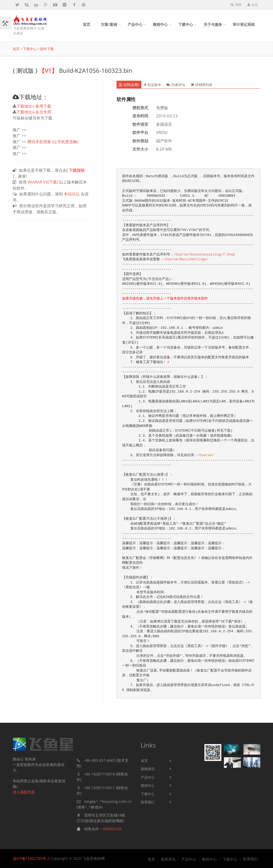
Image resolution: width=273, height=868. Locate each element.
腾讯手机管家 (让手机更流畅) (53, 142)
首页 (87, 24)
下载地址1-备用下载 (34, 106)
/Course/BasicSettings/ (186, 259)
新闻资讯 (148, 769)
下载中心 (186, 24)
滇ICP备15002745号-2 (31, 858)
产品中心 (135, 24)
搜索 (236, 5)
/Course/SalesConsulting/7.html (204, 255)
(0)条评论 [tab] (176, 85)
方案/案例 (109, 24)
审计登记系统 (244, 24)
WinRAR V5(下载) (43, 182)
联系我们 (148, 802)
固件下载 (47, 49)
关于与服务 (213, 24)
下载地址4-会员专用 (34, 112)
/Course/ (206, 455)
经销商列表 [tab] (202, 85)
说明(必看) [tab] (129, 85)
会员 (253, 5)
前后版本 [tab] (153, 85)
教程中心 (160, 24)
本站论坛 (72, 194)
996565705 (112, 829)
